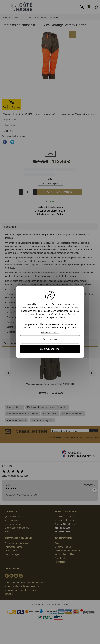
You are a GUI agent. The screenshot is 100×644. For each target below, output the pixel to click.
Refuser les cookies (50, 332)
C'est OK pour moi (50, 349)
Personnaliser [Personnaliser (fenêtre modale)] (50, 339)
